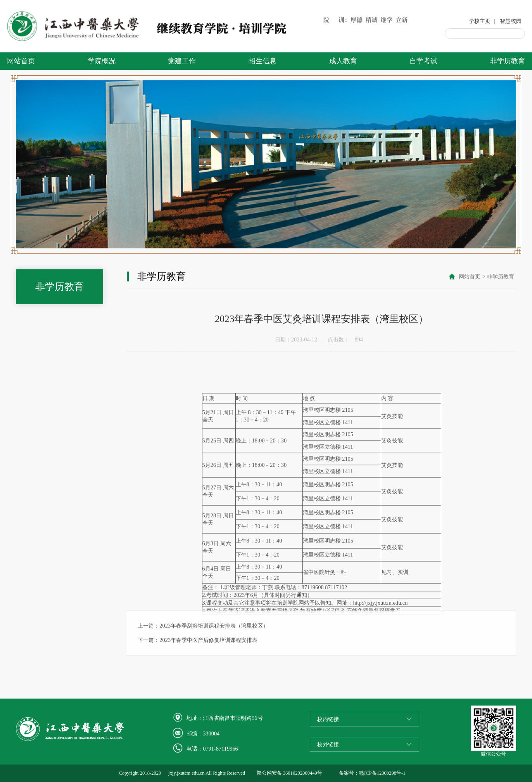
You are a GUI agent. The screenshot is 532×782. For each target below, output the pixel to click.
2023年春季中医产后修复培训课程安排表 (208, 656)
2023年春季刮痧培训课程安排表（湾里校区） (214, 642)
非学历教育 (508, 61)
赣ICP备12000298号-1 (382, 773)
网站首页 (21, 61)
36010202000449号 (303, 773)
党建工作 (182, 61)
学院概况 (102, 61)
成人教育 (343, 61)
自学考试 (423, 61)
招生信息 (263, 61)
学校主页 (480, 21)
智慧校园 (511, 21)
